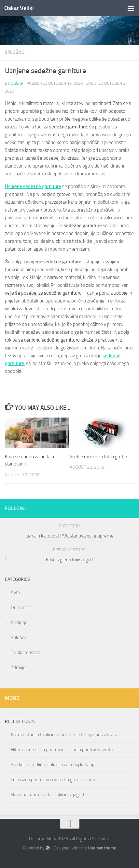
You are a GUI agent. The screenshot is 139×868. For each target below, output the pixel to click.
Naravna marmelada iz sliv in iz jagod (47, 795)
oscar (17, 83)
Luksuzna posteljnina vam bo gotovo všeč (53, 780)
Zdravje (18, 668)
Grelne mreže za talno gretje (98, 457)
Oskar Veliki (19, 8)
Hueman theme (102, 848)
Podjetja (19, 623)
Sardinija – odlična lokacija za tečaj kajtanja (53, 765)
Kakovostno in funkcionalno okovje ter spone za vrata (64, 735)
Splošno (15, 52)
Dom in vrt (21, 608)
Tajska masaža (26, 653)
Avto (15, 593)
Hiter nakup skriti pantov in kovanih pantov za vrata (62, 750)
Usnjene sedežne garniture (33, 186)
